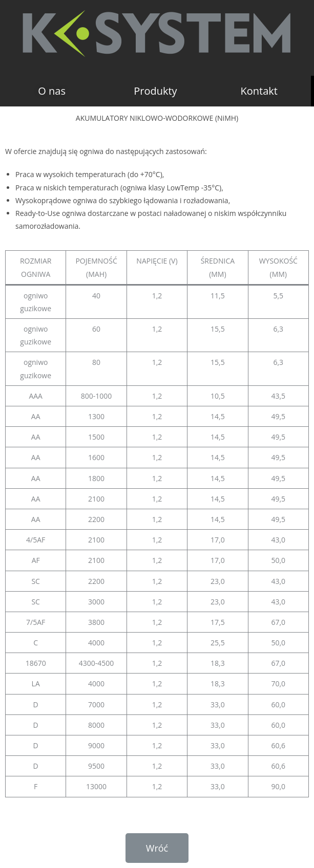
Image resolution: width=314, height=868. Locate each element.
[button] (52, 91)
